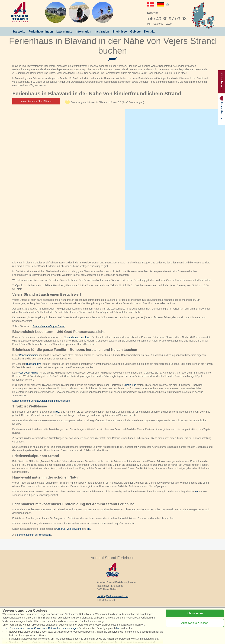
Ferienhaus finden (41, 32)
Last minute (64, 32)
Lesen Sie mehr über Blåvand (36, 101)
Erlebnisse (120, 32)
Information (83, 32)
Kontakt (149, 32)
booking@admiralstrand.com (113, 596)
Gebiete (135, 32)
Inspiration (102, 32)
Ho (196, 492)
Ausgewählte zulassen (195, 623)
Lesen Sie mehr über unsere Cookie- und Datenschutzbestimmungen (40, 628)
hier (118, 628)
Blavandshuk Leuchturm (77, 337)
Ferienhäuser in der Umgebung (34, 535)
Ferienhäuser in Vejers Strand (49, 326)
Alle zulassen (195, 613)
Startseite (19, 32)
